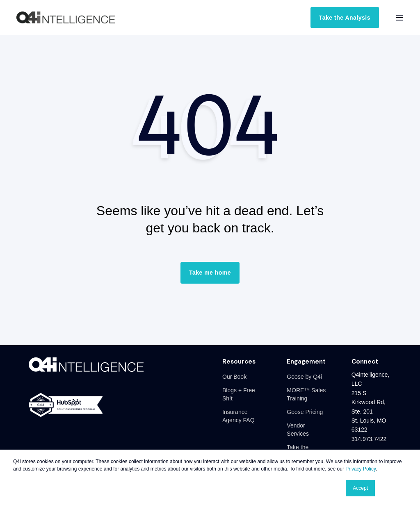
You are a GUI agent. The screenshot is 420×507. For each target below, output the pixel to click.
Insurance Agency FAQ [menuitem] (239, 416)
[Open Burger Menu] (399, 18)
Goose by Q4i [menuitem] (304, 377)
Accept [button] (360, 488)
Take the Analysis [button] (345, 17)
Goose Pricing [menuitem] (305, 412)
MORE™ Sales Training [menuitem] (306, 394)
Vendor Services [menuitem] (298, 430)
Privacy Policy (361, 469)
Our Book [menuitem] (234, 377)
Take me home (210, 273)
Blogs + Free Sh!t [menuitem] (239, 394)
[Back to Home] (66, 18)
